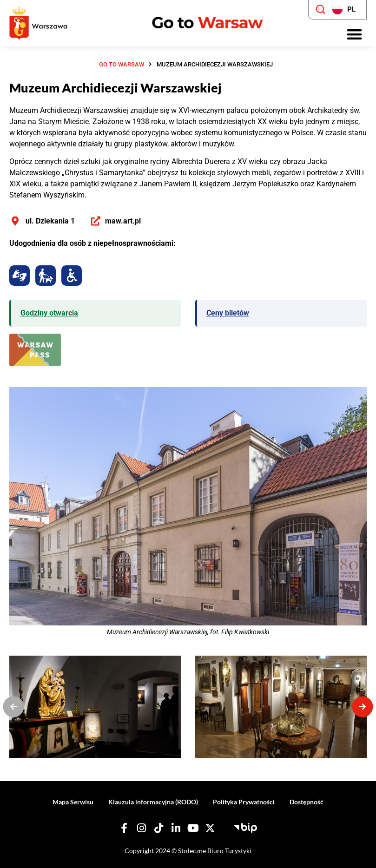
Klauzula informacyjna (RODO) (153, 802)
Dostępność (307, 802)
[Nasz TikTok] (158, 829)
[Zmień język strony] (349, 10)
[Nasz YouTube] (193, 829)
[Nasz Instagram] (141, 829)
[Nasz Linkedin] (176, 829)
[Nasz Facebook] (124, 829)
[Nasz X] (210, 829)
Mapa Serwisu (73, 802)
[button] (355, 35)
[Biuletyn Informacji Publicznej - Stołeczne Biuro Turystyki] (245, 827)
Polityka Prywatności (244, 802)
